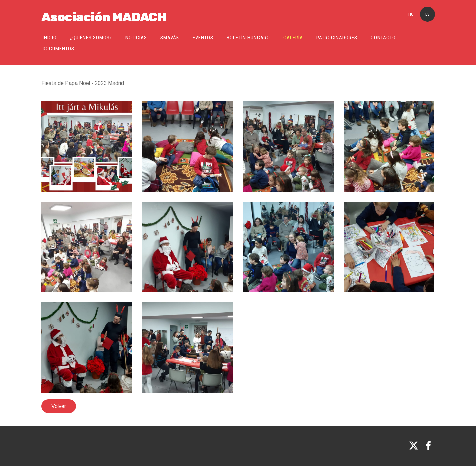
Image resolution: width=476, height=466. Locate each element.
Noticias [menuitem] (136, 38)
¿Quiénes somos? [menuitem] (91, 38)
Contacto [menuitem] (383, 38)
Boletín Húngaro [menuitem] (248, 38)
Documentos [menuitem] (59, 49)
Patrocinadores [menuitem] (337, 38)
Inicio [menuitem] (50, 38)
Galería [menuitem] (293, 38)
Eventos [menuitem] (203, 38)
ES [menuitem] (427, 14)
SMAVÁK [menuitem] (170, 38)
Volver (59, 406)
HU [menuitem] (411, 14)
